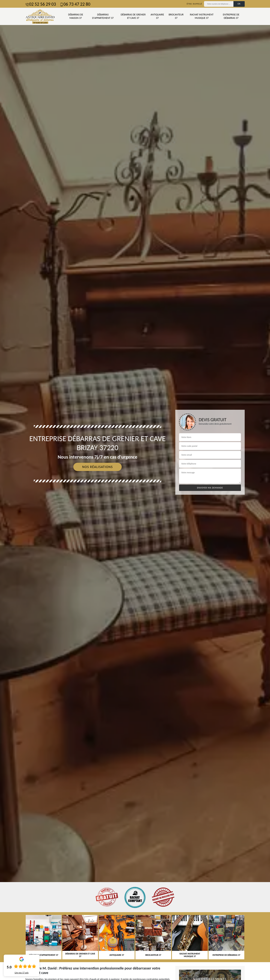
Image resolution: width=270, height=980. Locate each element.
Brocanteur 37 (176, 16)
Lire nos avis (22, 973)
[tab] (135, 490)
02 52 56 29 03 (41, 4)
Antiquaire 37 (157, 16)
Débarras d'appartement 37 (103, 16)
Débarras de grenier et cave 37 (133, 16)
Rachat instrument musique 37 (202, 16)
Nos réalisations (97, 467)
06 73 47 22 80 (75, 4)
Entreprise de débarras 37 (231, 16)
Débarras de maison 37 (76, 16)
